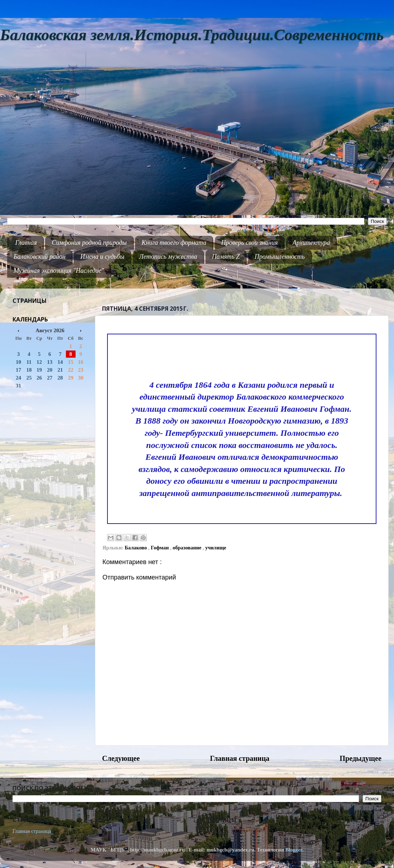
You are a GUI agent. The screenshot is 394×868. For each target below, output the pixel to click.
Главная (26, 243)
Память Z (226, 257)
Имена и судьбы (102, 257)
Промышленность (280, 257)
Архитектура (311, 243)
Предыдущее (361, 758)
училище (216, 548)
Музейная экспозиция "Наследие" (59, 271)
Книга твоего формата (174, 243)
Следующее (121, 758)
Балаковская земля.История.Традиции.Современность (192, 35)
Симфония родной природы (89, 243)
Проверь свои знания (250, 243)
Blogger (294, 850)
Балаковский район (40, 257)
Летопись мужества (168, 257)
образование (188, 548)
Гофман (160, 548)
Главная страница (240, 758)
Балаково (136, 548)
